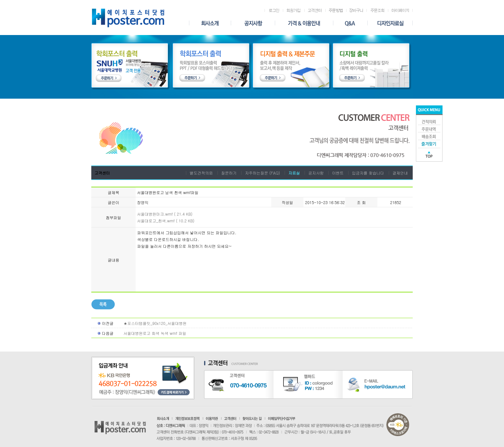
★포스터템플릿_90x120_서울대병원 (155, 323)
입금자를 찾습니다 (368, 173)
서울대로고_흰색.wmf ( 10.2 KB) (166, 221)
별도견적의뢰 (201, 173)
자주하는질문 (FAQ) (262, 173)
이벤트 (338, 173)
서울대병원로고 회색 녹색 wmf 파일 (155, 333)
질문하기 (229, 173)
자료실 (294, 173)
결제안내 (400, 173)
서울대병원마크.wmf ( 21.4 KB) (165, 214)
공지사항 (316, 173)
